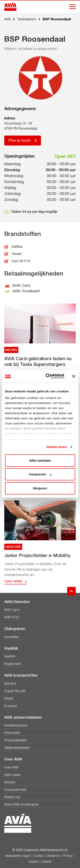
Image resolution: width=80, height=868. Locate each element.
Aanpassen (40, 474)
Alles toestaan (40, 460)
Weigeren (40, 488)
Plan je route (20, 141)
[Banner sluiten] (74, 376)
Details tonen (57, 447)
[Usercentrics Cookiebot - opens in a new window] (48, 376)
